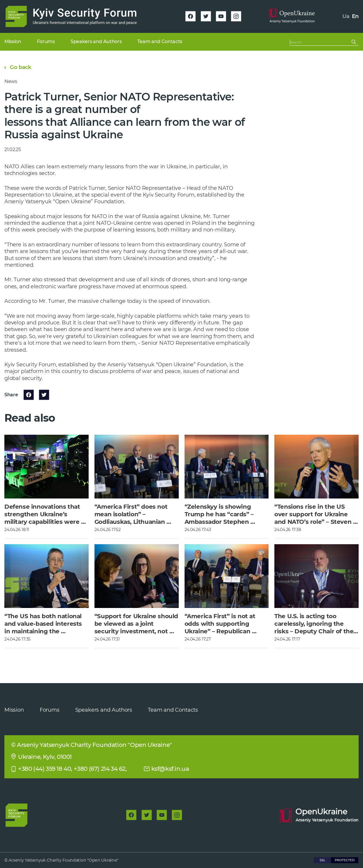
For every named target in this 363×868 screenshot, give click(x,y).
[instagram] (236, 16)
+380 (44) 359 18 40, (45, 769)
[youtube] (221, 16)
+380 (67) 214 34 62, (100, 769)
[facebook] (191, 16)
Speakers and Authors (104, 710)
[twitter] (206, 16)
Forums (50, 710)
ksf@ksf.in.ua (170, 769)
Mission (14, 710)
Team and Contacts (173, 710)
